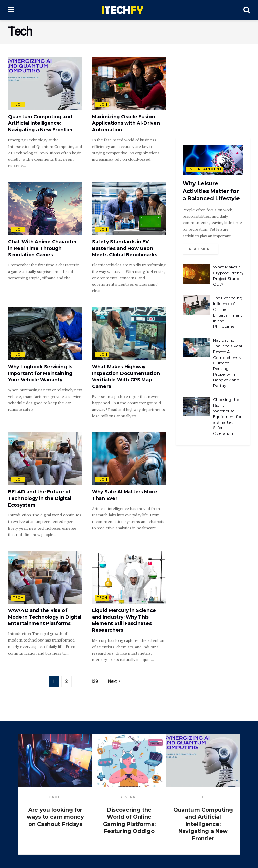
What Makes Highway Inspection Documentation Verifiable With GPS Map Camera (126, 377)
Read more (200, 249)
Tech (18, 104)
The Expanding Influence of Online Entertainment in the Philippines (228, 312)
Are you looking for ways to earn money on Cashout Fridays (55, 817)
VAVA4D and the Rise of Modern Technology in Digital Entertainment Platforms (45, 617)
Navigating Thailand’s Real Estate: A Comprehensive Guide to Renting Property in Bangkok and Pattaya (228, 363)
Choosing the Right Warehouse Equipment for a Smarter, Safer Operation (227, 416)
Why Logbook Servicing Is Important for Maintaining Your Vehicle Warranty (40, 373)
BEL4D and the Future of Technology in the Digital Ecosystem (39, 498)
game (55, 797)
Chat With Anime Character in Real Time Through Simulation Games (42, 248)
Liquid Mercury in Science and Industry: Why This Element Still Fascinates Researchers (124, 620)
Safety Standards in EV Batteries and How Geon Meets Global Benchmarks (125, 248)
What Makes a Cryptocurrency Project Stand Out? (228, 275)
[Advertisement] (213, 91)
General (128, 797)
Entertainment (205, 169)
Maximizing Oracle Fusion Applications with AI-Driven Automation (126, 123)
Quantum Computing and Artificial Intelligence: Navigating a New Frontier (40, 123)
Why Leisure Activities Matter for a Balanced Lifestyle (211, 191)
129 (94, 681)
